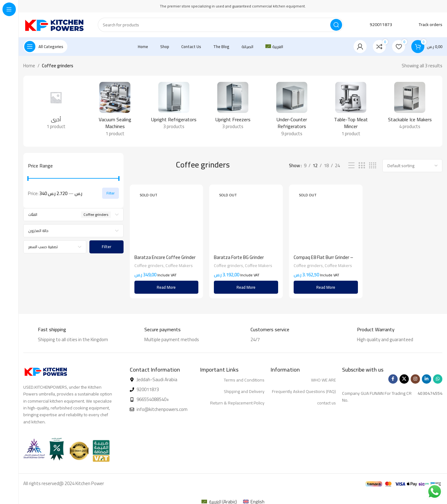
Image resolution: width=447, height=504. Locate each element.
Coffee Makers (179, 265)
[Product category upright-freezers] (233, 108)
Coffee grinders (149, 265)
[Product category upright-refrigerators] (174, 108)
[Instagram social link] (415, 379)
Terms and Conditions (244, 380)
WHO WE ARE (323, 380)
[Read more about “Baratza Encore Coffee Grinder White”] (167, 287)
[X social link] (404, 379)
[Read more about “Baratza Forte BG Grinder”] (246, 287)
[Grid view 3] (362, 165)
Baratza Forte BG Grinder (239, 257)
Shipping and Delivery (244, 391)
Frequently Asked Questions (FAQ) (304, 391)
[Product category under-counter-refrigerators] (292, 111)
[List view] (351, 165)
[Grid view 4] (373, 165)
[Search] (221, 25)
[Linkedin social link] (427, 379)
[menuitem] (274, 47)
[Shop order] (412, 166)
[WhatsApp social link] (438, 379)
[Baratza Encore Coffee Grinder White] (167, 220)
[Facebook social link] (393, 379)
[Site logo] (54, 24)
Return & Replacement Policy (237, 403)
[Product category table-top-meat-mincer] (351, 111)
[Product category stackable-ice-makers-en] (410, 108)
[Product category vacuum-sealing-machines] (115, 111)
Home (29, 66)
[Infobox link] (374, 25)
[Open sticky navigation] (45, 47)
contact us (327, 403)
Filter (111, 193)
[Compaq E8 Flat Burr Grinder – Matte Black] (326, 212)
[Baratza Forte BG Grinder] (246, 220)
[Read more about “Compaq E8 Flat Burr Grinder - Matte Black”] (326, 287)
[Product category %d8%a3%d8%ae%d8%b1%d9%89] (56, 108)
